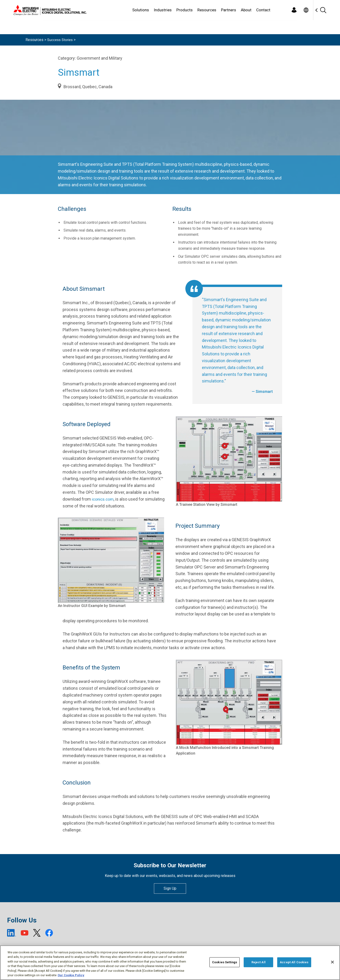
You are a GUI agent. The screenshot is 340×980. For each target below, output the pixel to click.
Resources (207, 10)
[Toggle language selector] (306, 10)
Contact (263, 10)
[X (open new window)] (37, 933)
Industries (163, 10)
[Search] (323, 10)
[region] (170, 963)
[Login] (294, 10)
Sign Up (170, 888)
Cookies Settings (225, 962)
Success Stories (61, 40)
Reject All (259, 962)
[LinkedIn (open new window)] (12, 933)
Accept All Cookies (294, 962)
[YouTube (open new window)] (25, 933)
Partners (229, 10)
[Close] (332, 962)
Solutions (141, 10)
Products (185, 10)
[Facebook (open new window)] (49, 933)
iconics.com (103, 499)
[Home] (49, 10)
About (246, 10)
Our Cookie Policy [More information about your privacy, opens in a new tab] (71, 975)
